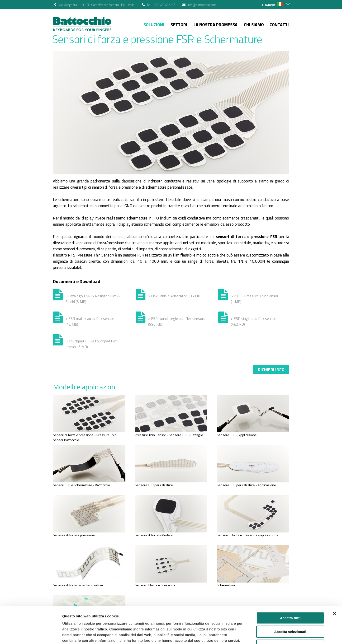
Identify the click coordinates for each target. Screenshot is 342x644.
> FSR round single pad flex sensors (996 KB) (177, 321)
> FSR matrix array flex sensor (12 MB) (90, 321)
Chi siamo (254, 25)
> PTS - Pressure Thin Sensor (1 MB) (255, 299)
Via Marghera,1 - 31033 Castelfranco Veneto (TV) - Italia (96, 5)
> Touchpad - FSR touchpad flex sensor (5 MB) (91, 344)
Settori (179, 25)
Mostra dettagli (250, 635)
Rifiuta (290, 614)
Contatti (279, 25)
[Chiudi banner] (335, 582)
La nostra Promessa (216, 25)
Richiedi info (271, 370)
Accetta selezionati (290, 600)
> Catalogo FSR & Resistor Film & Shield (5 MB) (93, 299)
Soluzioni (154, 25)
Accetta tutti (290, 586)
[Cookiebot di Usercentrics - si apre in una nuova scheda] (31, 635)
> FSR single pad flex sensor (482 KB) (253, 321)
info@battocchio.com (202, 5)
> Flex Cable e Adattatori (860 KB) (175, 296)
